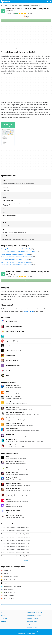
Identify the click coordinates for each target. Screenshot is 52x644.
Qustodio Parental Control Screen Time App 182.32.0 (16, 534)
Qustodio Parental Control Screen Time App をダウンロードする (19, 252)
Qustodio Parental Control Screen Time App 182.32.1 (16, 531)
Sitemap (4, 621)
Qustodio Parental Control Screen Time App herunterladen (17, 257)
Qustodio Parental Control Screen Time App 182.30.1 (16, 546)
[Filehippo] (6, 2)
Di (10, 13)
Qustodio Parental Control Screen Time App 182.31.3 (16, 537)
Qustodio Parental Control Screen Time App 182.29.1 (16, 553)
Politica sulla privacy (32, 618)
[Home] (2, 6)
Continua (26, 560)
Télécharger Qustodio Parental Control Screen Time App (17, 265)
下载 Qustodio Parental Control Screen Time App (15, 259)
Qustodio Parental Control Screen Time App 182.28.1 (16, 556)
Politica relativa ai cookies (34, 615)
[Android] (6, 6)
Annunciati (4, 618)
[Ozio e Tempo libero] (13, 6)
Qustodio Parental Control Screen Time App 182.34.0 (16, 528)
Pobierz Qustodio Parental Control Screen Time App (15, 254)
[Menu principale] (50, 2)
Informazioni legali (32, 621)
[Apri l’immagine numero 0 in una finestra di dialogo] (8, 134)
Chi (2, 612)
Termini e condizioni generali (34, 612)
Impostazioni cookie (32, 627)
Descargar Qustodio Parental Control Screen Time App (16, 249)
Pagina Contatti (29, 311)
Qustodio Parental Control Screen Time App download (16, 262)
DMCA (28, 624)
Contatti (3, 615)
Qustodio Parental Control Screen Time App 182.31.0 (16, 543)
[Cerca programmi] (47, 2)
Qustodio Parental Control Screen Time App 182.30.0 (16, 550)
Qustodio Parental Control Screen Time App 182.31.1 (16, 540)
